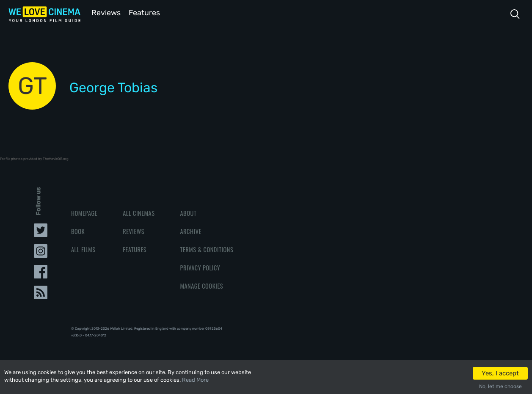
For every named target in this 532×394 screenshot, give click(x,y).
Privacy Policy (200, 267)
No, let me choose (500, 386)
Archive (190, 230)
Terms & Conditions (207, 249)
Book (78, 230)
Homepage (84, 212)
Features (146, 12)
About (188, 212)
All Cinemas (139, 212)
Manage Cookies (201, 285)
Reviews (105, 12)
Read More (195, 380)
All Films (83, 249)
